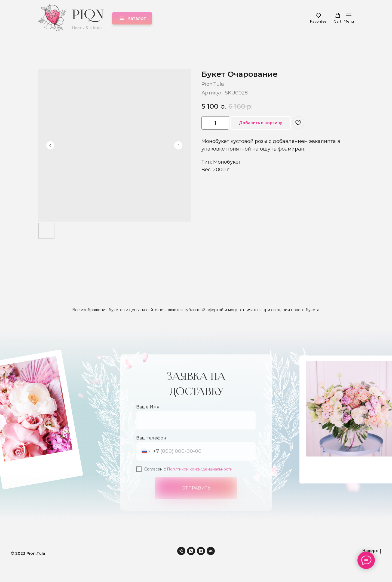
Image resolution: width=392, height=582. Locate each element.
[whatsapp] (191, 551)
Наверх (372, 551)
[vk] (211, 551)
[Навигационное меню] (349, 18)
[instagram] (201, 551)
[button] (318, 18)
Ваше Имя (148, 420)
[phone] (181, 551)
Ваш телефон (151, 451)
